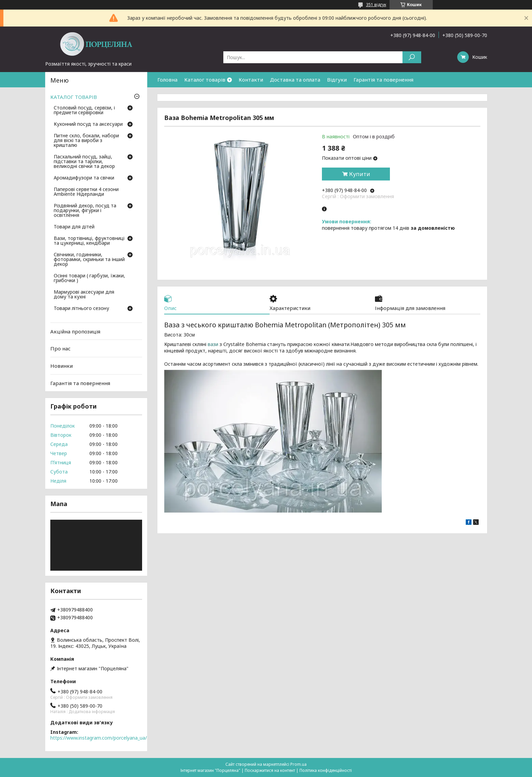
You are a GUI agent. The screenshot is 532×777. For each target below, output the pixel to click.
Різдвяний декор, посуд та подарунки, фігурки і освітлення (85, 211)
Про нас (61, 348)
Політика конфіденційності (326, 770)
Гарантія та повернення (383, 80)
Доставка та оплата (295, 80)
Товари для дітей (74, 227)
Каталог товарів (205, 80)
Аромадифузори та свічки (84, 178)
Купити (360, 174)
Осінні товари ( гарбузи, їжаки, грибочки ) (89, 278)
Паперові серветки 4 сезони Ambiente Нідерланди (86, 192)
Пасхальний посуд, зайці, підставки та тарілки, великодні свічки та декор (84, 162)
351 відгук (376, 5)
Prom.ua (298, 764)
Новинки (62, 366)
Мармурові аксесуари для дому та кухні (84, 295)
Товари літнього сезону (81, 309)
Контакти (251, 80)
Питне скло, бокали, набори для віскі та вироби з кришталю (86, 141)
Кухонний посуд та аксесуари (88, 124)
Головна (167, 80)
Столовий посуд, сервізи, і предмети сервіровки (84, 110)
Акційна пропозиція (75, 331)
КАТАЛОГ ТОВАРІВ (74, 97)
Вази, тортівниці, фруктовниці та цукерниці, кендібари (89, 241)
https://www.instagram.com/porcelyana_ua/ (99, 738)
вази (213, 344)
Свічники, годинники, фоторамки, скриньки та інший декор (89, 260)
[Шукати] (412, 57)
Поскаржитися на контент (270, 770)
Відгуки (337, 80)
